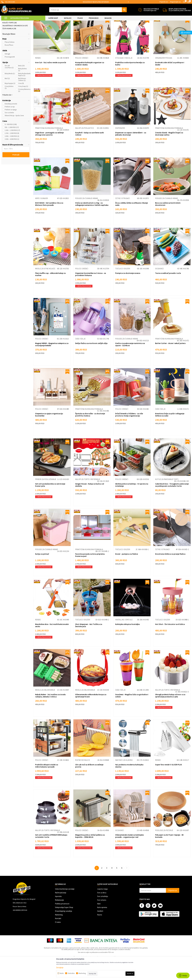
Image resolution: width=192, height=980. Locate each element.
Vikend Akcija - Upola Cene (14, 136)
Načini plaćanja (61, 913)
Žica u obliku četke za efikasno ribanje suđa (132, 224)
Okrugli (7, 74)
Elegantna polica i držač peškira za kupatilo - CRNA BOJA (90, 856)
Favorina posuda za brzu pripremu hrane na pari (90, 575)
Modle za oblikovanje (45, 710)
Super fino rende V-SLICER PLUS (169, 785)
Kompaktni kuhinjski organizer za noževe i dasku (90, 84)
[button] (88, 10)
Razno (100, 935)
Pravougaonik (10, 77)
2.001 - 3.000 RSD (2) (12, 157)
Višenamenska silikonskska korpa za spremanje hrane (91, 716)
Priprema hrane (10, 40)
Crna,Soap (23, 107)
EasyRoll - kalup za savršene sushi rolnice (90, 154)
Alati (99, 924)
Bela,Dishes (23, 90)
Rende (38, 78)
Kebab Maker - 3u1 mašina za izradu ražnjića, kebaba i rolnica (50, 716)
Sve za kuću (102, 920)
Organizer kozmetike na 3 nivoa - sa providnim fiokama (91, 295)
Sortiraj (146, 28)
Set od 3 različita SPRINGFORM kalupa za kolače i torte (51, 856)
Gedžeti (100, 932)
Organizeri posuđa (164, 78)
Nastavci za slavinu (124, 781)
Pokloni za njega (11, 130)
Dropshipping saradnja (63, 932)
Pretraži (16, 175)
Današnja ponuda (11, 124)
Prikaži (165, 28)
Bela (21, 86)
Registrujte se (175, 2)
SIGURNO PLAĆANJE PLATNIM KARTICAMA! (96, 2)
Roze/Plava (9, 65)
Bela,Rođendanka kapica (25, 95)
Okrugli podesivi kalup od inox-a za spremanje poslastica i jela (170, 716)
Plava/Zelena (10, 63)
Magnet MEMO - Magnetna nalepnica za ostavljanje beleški (52, 365)
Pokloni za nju (10, 127)
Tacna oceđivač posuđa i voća (168, 294)
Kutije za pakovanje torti (167, 500)
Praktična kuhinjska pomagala (49, 149)
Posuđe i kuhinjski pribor (14, 37)
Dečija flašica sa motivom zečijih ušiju (91, 364)
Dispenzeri (120, 149)
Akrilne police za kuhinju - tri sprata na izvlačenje (132, 505)
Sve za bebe (9, 133)
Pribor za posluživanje (46, 500)
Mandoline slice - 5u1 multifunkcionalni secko (52, 646)
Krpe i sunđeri (42, 219)
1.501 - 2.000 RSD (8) (12, 154)
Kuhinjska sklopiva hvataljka (127, 645)
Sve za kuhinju (103, 917)
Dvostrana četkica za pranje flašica (170, 574)
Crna (21, 104)
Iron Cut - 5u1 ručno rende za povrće (51, 83)
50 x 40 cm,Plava (9, 87)
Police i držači (82, 78)
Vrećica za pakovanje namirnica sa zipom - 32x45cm (130, 365)
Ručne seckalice (83, 781)
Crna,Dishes (9, 108)
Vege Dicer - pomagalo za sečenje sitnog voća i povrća (49, 154)
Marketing (59, 935)
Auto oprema (102, 928)
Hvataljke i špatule (124, 640)
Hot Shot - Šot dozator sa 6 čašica (170, 645)
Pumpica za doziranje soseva (128, 294)
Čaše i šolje (80, 359)
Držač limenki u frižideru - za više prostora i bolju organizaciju (129, 435)
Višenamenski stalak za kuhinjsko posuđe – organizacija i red (130, 856)
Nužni (62, 973)
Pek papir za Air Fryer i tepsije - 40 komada (169, 856)
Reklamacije (59, 920)
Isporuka (58, 917)
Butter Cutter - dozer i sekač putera (170, 364)
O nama (58, 943)
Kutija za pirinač (42, 574)
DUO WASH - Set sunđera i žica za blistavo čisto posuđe (49, 224)
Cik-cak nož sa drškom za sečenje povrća (89, 786)
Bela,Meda (10, 94)
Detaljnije (60, 968)
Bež (7, 99)
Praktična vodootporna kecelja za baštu (130, 84)
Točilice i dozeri (123, 289)
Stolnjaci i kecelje (124, 78)
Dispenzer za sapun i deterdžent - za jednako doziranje (131, 154)
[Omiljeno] (184, 2)
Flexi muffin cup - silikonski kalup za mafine (50, 295)
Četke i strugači (123, 219)
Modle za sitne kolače (45, 289)
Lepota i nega (102, 909)
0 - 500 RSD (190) (11, 145)
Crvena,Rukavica (24, 111)
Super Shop (18, 22)
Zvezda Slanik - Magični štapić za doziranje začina (169, 154)
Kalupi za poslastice (84, 149)
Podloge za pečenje (164, 851)
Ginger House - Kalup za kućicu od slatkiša (90, 505)
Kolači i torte (10, 43)
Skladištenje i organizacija (15, 46)
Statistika (71, 973)
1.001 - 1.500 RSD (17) (12, 151)
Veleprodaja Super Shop (64, 928)
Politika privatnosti (62, 924)
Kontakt (58, 939)
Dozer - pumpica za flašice (127, 574)
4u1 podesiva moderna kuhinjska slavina (129, 786)
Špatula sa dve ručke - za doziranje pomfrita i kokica (90, 435)
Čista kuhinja (9, 49)
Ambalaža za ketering (13, 34)
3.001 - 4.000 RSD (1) (12, 160)
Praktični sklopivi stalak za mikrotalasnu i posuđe (47, 786)
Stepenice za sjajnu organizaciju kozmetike (49, 435)
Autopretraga (136, 28)
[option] (96, 2)
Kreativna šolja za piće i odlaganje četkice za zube (170, 435)
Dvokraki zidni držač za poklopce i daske (170, 84)
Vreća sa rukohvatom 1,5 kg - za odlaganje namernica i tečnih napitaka (92, 224)
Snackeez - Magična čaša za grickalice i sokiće (132, 716)
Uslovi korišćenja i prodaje (65, 909)
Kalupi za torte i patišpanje (88, 500)
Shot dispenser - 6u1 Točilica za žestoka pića (89, 646)
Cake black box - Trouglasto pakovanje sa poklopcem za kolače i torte (172, 505)
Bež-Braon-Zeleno (22, 100)
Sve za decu (102, 913)
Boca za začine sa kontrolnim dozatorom (168, 224)
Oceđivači (159, 289)
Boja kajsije (10, 104)
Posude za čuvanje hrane (87, 219)
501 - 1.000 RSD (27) (12, 148)
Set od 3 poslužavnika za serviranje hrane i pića (50, 505)
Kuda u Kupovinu (7, 22)
